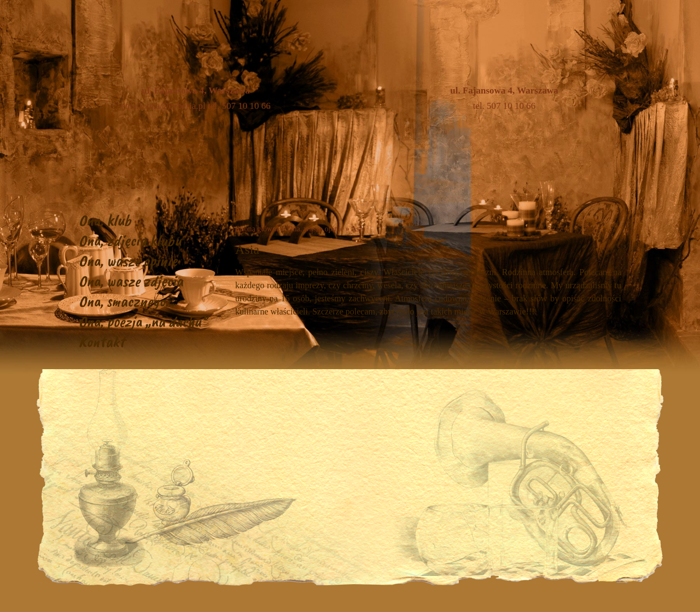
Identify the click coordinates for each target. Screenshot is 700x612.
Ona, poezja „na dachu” (143, 321)
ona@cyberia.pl (176, 106)
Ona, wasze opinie (128, 261)
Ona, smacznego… (127, 301)
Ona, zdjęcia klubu (130, 240)
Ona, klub (105, 220)
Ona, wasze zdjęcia (131, 281)
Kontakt (102, 342)
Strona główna (257, 229)
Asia (358, 229)
